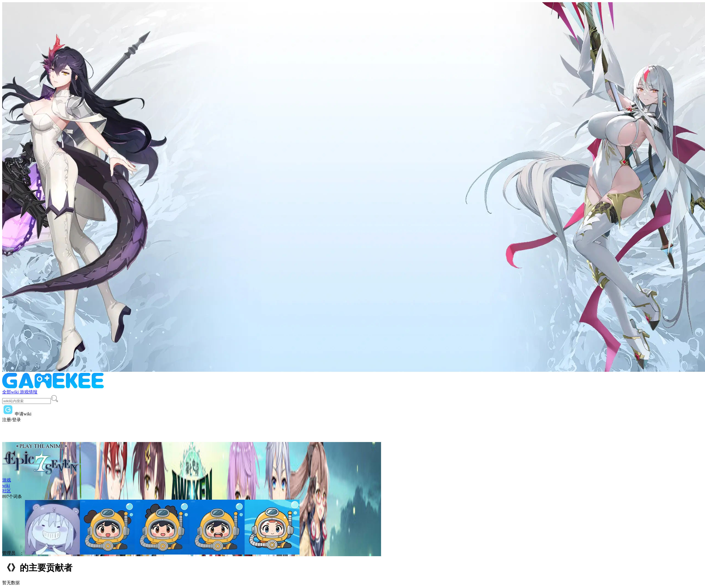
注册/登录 (12, 420)
